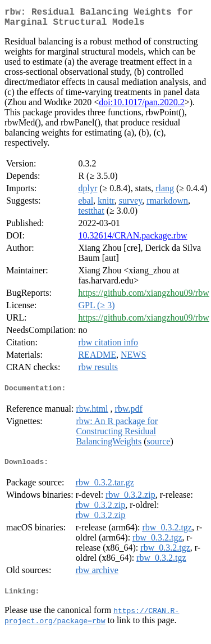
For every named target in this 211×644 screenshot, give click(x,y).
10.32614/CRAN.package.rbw (132, 240)
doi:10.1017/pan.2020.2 (141, 107)
